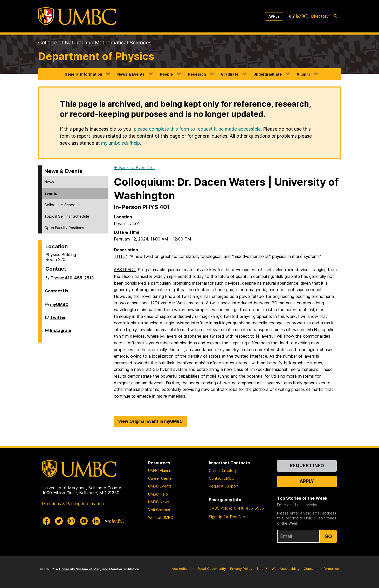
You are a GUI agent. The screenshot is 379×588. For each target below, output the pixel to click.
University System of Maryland (84, 569)
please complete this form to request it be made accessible (197, 129)
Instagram (61, 332)
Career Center (161, 478)
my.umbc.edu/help (120, 143)
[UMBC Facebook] (46, 521)
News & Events (131, 74)
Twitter (58, 319)
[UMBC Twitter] (59, 521)
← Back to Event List (134, 168)
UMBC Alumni (159, 470)
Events (51, 193)
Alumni (303, 74)
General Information (83, 74)
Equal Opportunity (212, 569)
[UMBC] (77, 16)
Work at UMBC (161, 517)
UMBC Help (158, 494)
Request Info (307, 466)
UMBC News (159, 502)
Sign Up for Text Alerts (229, 517)
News (49, 182)
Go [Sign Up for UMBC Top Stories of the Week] (328, 536)
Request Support (224, 486)
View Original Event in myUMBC (150, 421)
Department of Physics (96, 56)
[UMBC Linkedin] (96, 521)
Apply (274, 16)
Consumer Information (321, 569)
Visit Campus (159, 510)
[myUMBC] (298, 16)
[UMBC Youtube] (84, 521)
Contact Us (57, 291)
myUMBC (59, 306)
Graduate (230, 74)
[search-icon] (335, 16)
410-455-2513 (79, 278)
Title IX (262, 569)
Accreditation (182, 569)
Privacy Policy (241, 569)
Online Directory (223, 470)
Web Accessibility (286, 569)
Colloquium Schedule (63, 205)
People (166, 74)
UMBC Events (160, 486)
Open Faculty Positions (64, 228)
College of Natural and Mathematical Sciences (95, 43)
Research (197, 74)
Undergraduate (268, 74)
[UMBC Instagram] (71, 521)
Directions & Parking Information (73, 504)
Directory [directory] (320, 16)
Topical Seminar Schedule (67, 216)
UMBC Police (220, 508)
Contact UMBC (222, 478)
